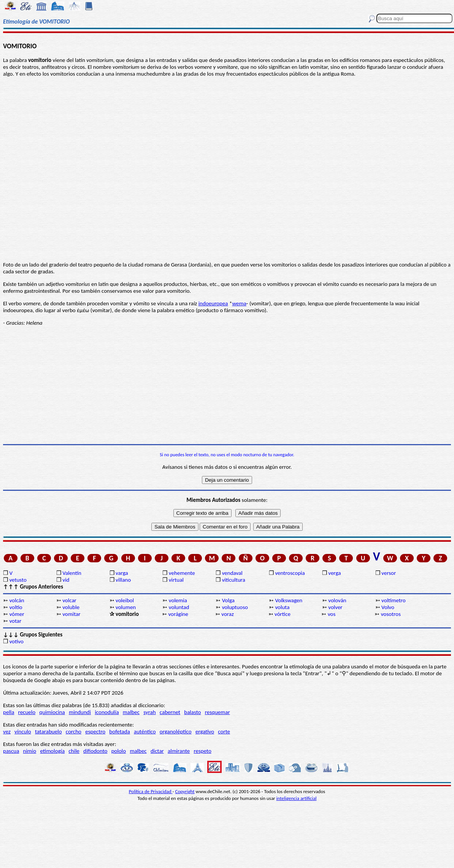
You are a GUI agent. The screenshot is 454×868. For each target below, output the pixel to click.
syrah (149, 712)
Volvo (388, 607)
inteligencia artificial (297, 798)
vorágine (178, 614)
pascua (11, 751)
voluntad (179, 607)
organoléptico (176, 732)
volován (337, 600)
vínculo (23, 732)
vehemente (182, 573)
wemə (239, 303)
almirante (179, 751)
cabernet (170, 712)
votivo (16, 641)
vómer (17, 614)
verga (334, 573)
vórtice (283, 614)
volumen (126, 607)
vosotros (391, 614)
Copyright (185, 791)
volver (335, 607)
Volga (228, 600)
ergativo (205, 732)
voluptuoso (235, 607)
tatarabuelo (48, 732)
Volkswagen (289, 600)
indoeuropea (213, 303)
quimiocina (52, 712)
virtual (176, 580)
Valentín (72, 573)
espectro (95, 732)
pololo (119, 751)
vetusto (18, 580)
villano (123, 580)
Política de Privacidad (151, 791)
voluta (282, 607)
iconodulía (107, 712)
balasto (192, 712)
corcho (74, 732)
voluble (71, 607)
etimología (52, 751)
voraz (228, 614)
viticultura (234, 580)
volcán (17, 600)
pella (9, 712)
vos (332, 614)
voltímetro (394, 600)
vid (66, 580)
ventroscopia (290, 573)
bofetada (119, 732)
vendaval (232, 573)
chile (74, 751)
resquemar (217, 712)
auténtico (145, 732)
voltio (16, 607)
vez (7, 732)
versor (389, 573)
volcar (69, 600)
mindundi (80, 712)
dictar (157, 751)
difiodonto (95, 751)
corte (224, 732)
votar (15, 621)
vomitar (71, 614)
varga (122, 573)
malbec (131, 712)
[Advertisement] (227, 385)
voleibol (125, 600)
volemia (178, 600)
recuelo (27, 712)
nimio (30, 751)
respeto (202, 751)
